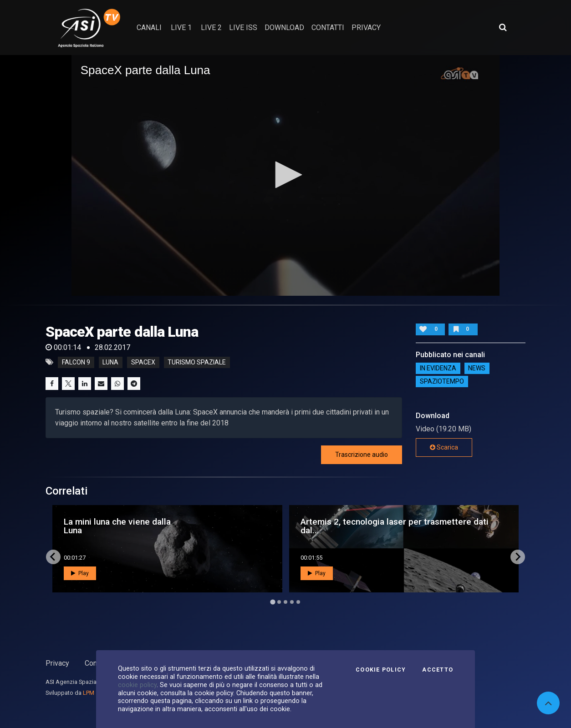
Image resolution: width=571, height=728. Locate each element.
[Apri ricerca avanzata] (503, 27)
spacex (143, 362)
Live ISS (243, 28)
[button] (285, 175)
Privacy (57, 663)
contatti (328, 28)
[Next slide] (518, 557)
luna (110, 362)
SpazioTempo (442, 382)
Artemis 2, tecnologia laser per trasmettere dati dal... (395, 526)
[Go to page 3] (285, 602)
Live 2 (211, 28)
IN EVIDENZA (438, 369)
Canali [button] (149, 28)
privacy (366, 28)
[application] (286, 175)
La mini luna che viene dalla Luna (117, 526)
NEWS (477, 369)
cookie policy (137, 685)
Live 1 (181, 28)
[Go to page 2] (279, 602)
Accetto (438, 670)
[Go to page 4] (292, 602)
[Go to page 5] (298, 602)
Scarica (444, 447)
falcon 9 (76, 362)
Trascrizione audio (362, 455)
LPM (89, 693)
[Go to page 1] (273, 602)
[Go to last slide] (53, 557)
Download (284, 28)
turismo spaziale (197, 362)
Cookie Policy (381, 670)
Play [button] (80, 573)
